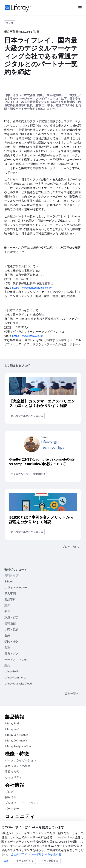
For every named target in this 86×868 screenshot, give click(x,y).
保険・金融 (12, 642)
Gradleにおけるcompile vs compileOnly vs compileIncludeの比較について (42, 462)
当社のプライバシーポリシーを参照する (36, 855)
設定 (6, 861)
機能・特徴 (17, 754)
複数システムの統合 (18, 766)
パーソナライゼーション (21, 760)
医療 (7, 636)
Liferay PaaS (12, 729)
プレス (10, 23)
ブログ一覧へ (70, 547)
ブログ (9, 792)
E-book (9, 582)
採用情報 (11, 797)
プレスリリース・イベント (22, 803)
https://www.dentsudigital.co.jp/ (32, 288)
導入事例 (10, 594)
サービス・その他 (16, 660)
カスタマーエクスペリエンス (27, 416)
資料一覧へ (72, 694)
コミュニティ (20, 817)
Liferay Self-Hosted (17, 735)
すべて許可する (25, 861)
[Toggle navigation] (80, 8)
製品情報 (15, 717)
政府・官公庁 (13, 617)
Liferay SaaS (12, 724)
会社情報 (15, 785)
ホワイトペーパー (16, 588)
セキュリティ (13, 777)
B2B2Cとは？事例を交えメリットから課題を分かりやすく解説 (42, 520)
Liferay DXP (11, 672)
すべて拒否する (50, 861)
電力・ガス (12, 654)
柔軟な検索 (12, 772)
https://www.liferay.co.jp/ (28, 336)
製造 (7, 648)
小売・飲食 (12, 629)
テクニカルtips (20, 474)
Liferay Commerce (15, 678)
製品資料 (10, 600)
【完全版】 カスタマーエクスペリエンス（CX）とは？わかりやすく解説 (42, 404)
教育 (7, 611)
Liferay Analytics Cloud (18, 684)
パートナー (12, 809)
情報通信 (10, 623)
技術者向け (39, 474)
